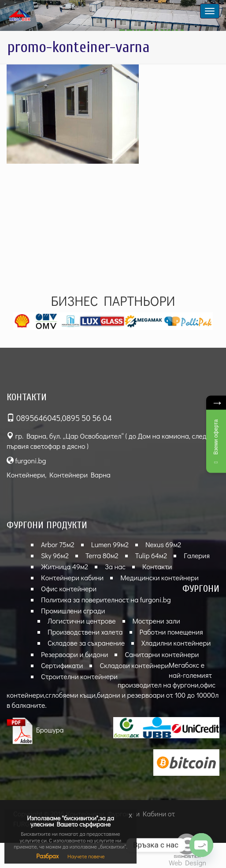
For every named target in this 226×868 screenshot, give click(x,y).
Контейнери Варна (80, 475)
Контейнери (26, 475)
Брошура (35, 730)
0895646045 (38, 418)
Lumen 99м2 (110, 544)
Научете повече (86, 856)
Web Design (187, 862)
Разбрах (47, 856)
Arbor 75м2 (58, 544)
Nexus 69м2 (163, 544)
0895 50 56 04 (87, 418)
